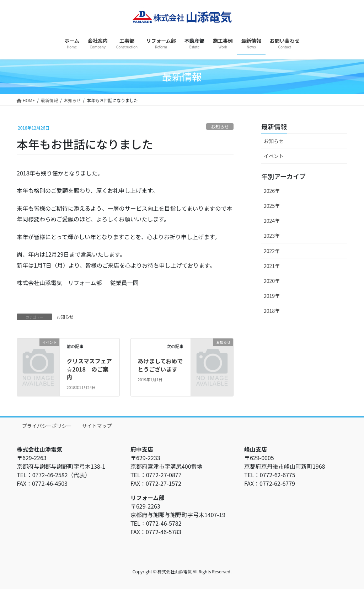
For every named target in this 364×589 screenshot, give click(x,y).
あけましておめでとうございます (160, 365)
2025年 (272, 206)
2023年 (272, 236)
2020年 (272, 281)
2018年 (272, 311)
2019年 (272, 296)
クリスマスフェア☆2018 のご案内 (89, 369)
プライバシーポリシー (47, 426)
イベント (274, 156)
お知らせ (220, 127)
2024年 (272, 221)
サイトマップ (97, 426)
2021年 (272, 266)
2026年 (272, 191)
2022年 (272, 251)
